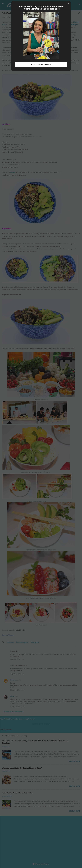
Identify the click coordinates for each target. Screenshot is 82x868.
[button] (69, 401)
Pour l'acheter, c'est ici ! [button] (41, 462)
